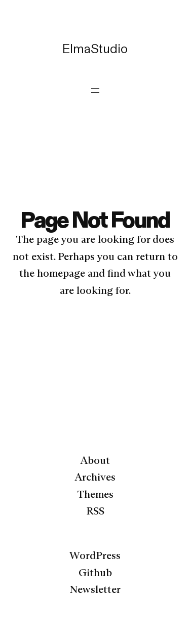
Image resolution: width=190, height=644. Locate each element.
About (95, 460)
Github (95, 573)
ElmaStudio (95, 49)
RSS (95, 511)
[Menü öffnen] (95, 91)
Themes (95, 494)
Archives (95, 477)
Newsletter (95, 589)
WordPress (95, 555)
